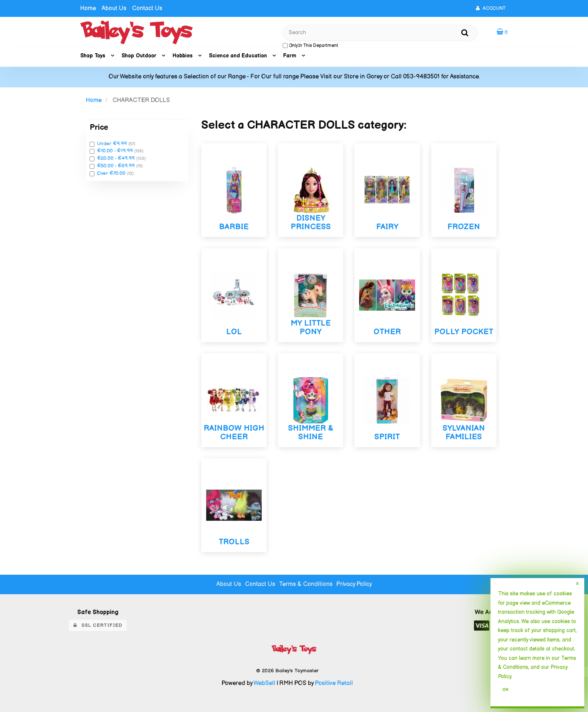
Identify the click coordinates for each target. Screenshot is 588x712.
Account (491, 8)
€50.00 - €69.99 (117, 166)
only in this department (310, 46)
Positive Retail (334, 683)
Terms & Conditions (306, 584)
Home (88, 8)
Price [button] (99, 127)
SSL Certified (98, 625)
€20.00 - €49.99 (117, 158)
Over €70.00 (112, 173)
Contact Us (147, 8)
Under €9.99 (113, 144)
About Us (114, 8)
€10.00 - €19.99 (116, 151)
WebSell (264, 683)
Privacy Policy (354, 584)
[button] (502, 32)
